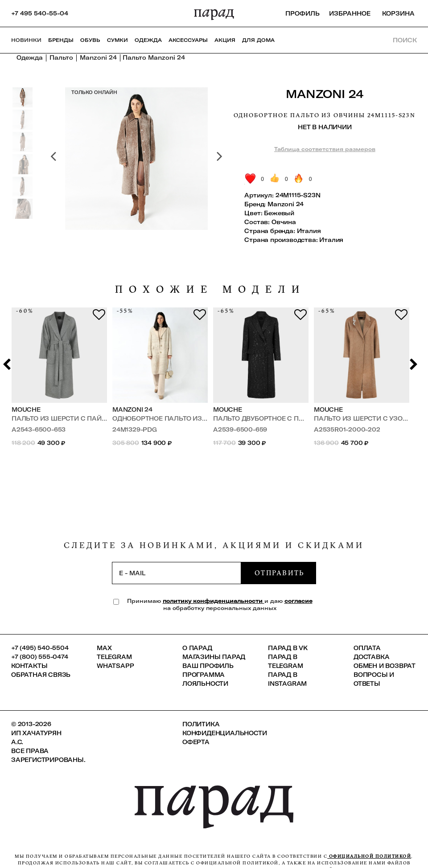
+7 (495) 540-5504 (40, 648)
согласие (298, 601)
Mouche (26, 409)
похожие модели (210, 289)
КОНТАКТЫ (29, 666)
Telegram (114, 657)
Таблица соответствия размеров (325, 149)
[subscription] (177, 573)
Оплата (367, 648)
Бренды (61, 40)
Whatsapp (115, 666)
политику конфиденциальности (214, 601)
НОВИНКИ (26, 40)
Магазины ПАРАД (214, 657)
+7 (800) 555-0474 (40, 657)
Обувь (90, 40)
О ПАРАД (197, 648)
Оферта (196, 742)
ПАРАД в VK (288, 648)
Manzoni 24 (325, 94)
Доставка (371, 657)
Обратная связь (41, 675)
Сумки (117, 40)
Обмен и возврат (385, 666)
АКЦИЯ (225, 40)
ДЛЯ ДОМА (258, 40)
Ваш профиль (208, 666)
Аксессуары (188, 40)
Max (104, 648)
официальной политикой (369, 856)
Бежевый (279, 213)
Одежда (148, 40)
